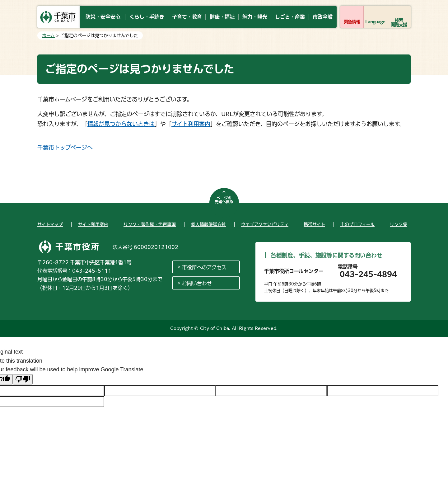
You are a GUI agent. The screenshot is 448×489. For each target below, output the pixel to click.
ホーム (48, 35)
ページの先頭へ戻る (224, 200)
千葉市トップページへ (65, 148)
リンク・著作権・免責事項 (150, 224)
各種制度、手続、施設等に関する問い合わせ (327, 255)
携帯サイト (314, 224)
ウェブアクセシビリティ (265, 224)
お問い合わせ (197, 283)
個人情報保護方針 (208, 224)
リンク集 (399, 224)
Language (375, 22)
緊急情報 (352, 22)
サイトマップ (50, 224)
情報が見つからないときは (121, 124)
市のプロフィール (357, 224)
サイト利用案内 (191, 124)
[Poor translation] (23, 379)
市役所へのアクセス (204, 267)
